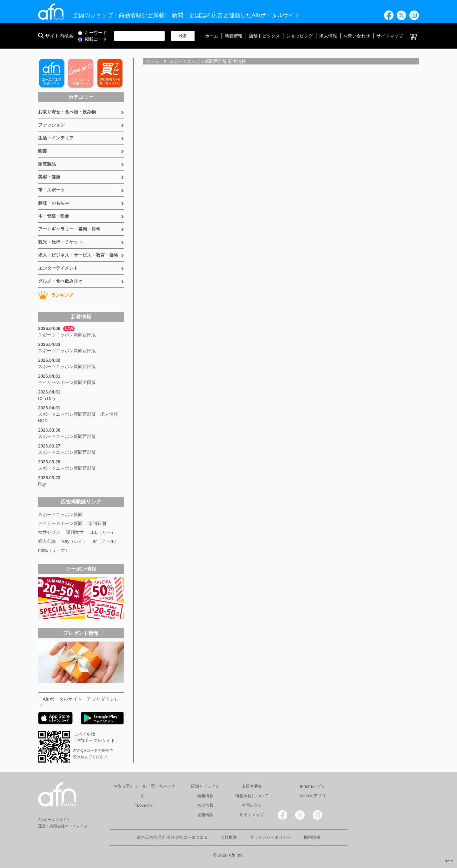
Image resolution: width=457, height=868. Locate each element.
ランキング (56, 295)
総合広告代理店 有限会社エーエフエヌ (172, 837)
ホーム (212, 36)
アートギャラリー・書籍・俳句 (69, 229)
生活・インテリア (56, 138)
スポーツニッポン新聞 (60, 515)
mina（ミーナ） (54, 550)
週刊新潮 (97, 523)
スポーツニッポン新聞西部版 (67, 335)
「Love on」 (144, 805)
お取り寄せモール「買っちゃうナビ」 (145, 791)
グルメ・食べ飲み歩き (60, 281)
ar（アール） (106, 541)
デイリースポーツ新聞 (60, 523)
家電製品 (47, 164)
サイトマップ (390, 36)
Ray (42, 484)
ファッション (51, 125)
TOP (449, 862)
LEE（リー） (103, 532)
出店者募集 (252, 786)
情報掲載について (252, 796)
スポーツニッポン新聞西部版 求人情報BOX (78, 417)
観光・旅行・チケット (60, 242)
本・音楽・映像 (54, 216)
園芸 (43, 151)
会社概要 (229, 837)
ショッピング (300, 36)
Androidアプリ (313, 796)
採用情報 (312, 837)
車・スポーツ (51, 190)
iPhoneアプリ (312, 786)
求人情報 (328, 36)
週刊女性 (75, 532)
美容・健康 (49, 177)
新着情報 (234, 36)
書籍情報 (205, 815)
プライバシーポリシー (270, 837)
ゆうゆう (47, 398)
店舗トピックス (264, 36)
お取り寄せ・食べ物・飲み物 (67, 112)
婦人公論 (47, 541)
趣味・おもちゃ (54, 203)
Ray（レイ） (74, 541)
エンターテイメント (58, 268)
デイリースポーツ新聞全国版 (67, 382)
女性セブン (49, 532)
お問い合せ (252, 805)
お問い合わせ (357, 36)
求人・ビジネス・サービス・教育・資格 (78, 255)
